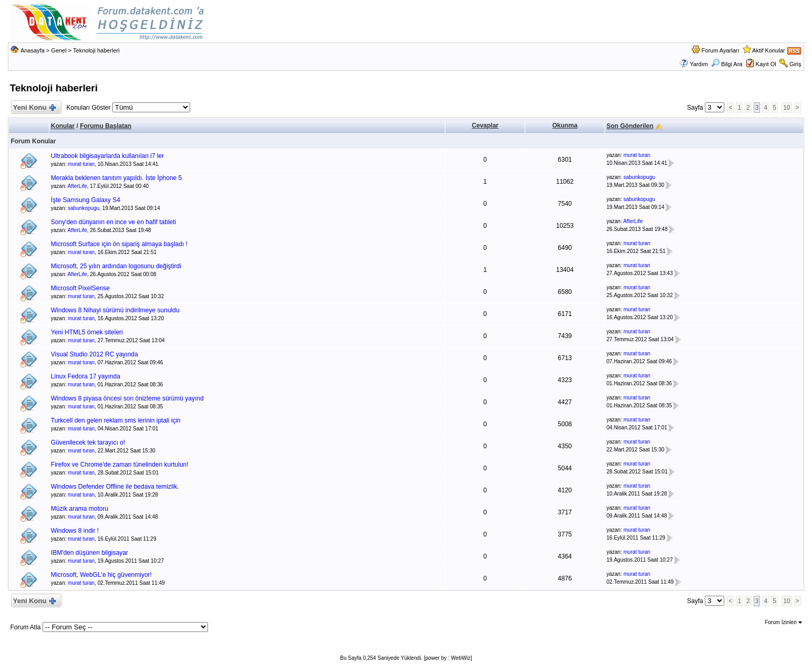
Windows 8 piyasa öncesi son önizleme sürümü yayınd (127, 398)
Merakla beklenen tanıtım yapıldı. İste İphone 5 (116, 178)
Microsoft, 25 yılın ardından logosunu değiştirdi (116, 266)
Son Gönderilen (630, 126)
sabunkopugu (639, 177)
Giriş (795, 64)
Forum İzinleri (783, 622)
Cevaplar (485, 125)
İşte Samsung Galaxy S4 (86, 200)
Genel (59, 50)
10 (787, 108)
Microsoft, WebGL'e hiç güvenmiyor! (101, 575)
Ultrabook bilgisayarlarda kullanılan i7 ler (107, 156)
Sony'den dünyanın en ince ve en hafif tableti (113, 222)
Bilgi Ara (727, 64)
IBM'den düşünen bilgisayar (90, 553)
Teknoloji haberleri (96, 50)
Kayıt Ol (766, 64)
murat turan (81, 164)
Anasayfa (33, 50)
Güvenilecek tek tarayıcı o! (88, 442)
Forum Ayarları (721, 50)
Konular (63, 126)
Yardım (699, 64)
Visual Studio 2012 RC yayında (95, 354)
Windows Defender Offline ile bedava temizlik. (115, 487)
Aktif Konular (768, 50)
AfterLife (77, 186)
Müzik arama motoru (80, 509)
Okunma (565, 125)
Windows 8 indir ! (75, 531)
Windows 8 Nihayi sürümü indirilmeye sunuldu (115, 310)
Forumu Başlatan (106, 126)
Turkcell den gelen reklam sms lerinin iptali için (116, 420)
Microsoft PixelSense (80, 288)
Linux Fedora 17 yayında (86, 376)
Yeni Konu (34, 108)
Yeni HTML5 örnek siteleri (87, 332)
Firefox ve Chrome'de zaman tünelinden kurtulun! (120, 465)
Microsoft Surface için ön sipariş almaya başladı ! (119, 244)
